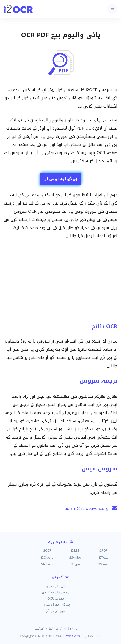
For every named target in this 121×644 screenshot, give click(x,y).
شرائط (54, 628)
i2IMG (75, 550)
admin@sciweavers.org (87, 508)
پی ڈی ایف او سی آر (61, 179)
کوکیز (39, 628)
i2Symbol (75, 557)
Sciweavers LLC (74, 636)
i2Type (75, 564)
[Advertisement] (60, 283)
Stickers (47, 564)
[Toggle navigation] (112, 9)
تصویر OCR (56, 598)
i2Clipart (47, 557)
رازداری (70, 628)
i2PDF (103, 550)
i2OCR (47, 550)
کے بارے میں (56, 586)
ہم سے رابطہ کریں (56, 592)
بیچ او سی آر (56, 611)
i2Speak (103, 564)
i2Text (103, 557)
